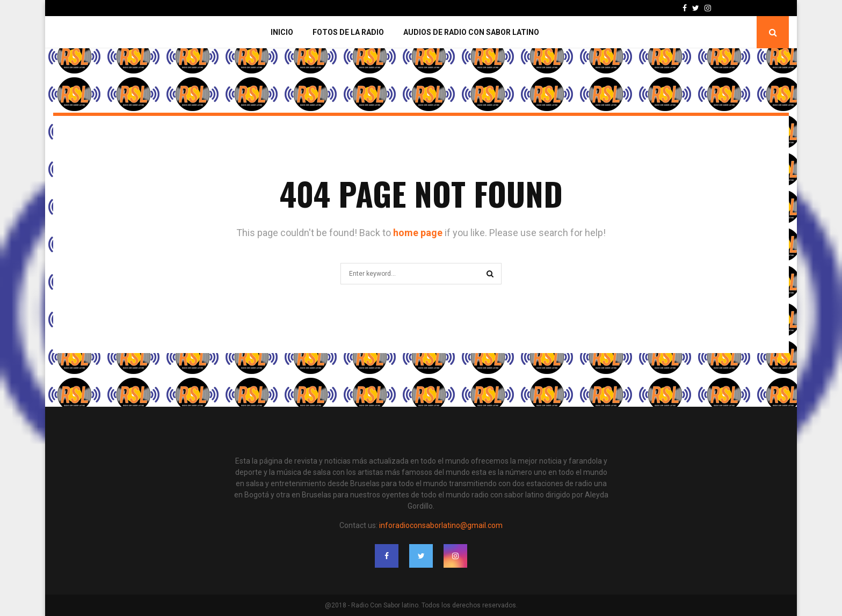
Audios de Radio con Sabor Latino (471, 32)
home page (418, 233)
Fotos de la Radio (348, 32)
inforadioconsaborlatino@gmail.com (441, 525)
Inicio (282, 32)
